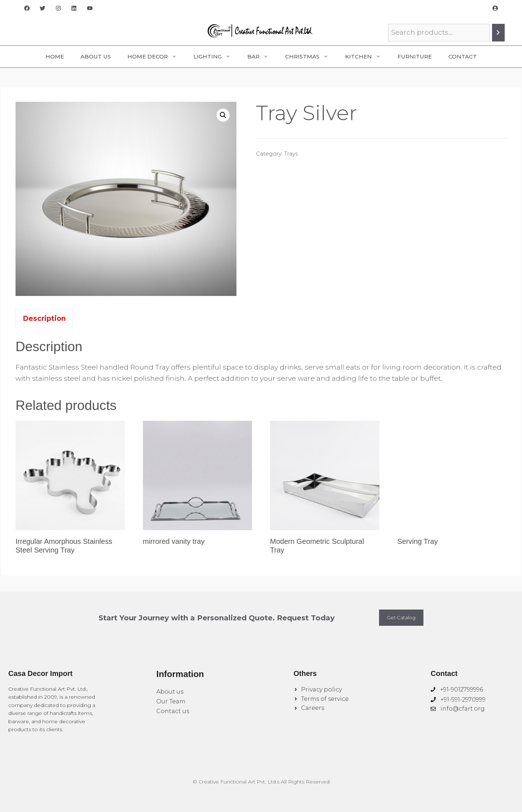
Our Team (171, 701)
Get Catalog (401, 617)
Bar (262, 57)
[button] (223, 115)
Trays (291, 154)
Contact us (173, 711)
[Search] (498, 32)
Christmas (311, 57)
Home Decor (156, 57)
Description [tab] (44, 318)
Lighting (216, 57)
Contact (463, 56)
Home (55, 56)
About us (170, 692)
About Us (96, 56)
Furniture (415, 56)
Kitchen (367, 57)
